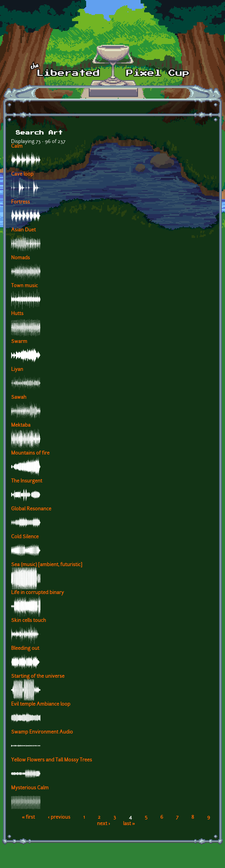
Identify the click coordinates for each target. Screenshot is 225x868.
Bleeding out (25, 649)
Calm (17, 147)
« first (29, 817)
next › (104, 824)
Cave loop (22, 174)
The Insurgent (27, 481)
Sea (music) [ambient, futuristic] (47, 565)
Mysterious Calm (30, 788)
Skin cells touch (29, 621)
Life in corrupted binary (37, 593)
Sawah (19, 398)
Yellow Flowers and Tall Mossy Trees (52, 760)
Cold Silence (25, 537)
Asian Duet (23, 230)
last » (129, 824)
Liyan (17, 370)
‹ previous (59, 817)
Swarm (19, 342)
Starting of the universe (38, 677)
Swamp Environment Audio (42, 732)
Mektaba (21, 425)
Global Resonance (31, 509)
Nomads (21, 258)
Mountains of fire (30, 453)
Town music (24, 286)
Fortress (21, 202)
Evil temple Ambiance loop (41, 704)
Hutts (17, 314)
